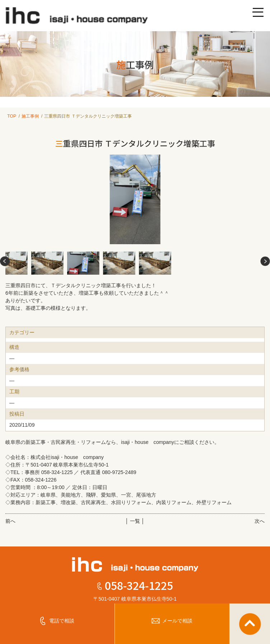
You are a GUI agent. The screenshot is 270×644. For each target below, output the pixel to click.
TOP (12, 116)
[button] (5, 261)
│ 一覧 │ (135, 521)
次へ (260, 521)
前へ (10, 521)
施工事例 (30, 116)
